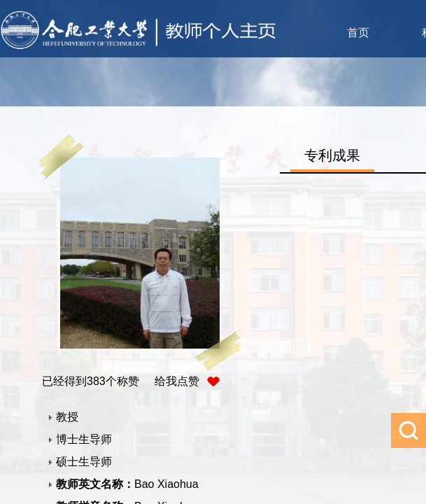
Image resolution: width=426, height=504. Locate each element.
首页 (358, 33)
